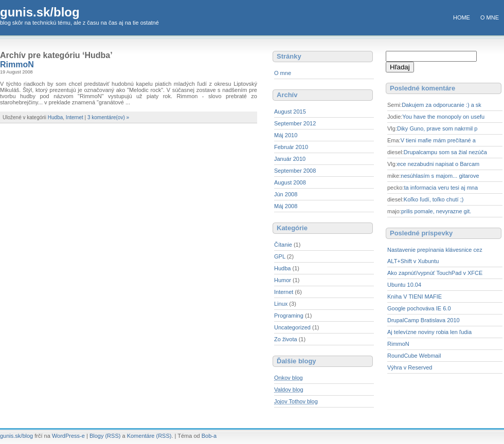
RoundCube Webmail (414, 356)
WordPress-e (68, 436)
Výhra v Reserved (410, 367)
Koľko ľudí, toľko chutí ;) (434, 199)
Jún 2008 (286, 194)
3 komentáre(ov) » (108, 117)
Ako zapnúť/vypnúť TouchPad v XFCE (435, 273)
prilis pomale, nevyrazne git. (436, 211)
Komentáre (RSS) (149, 436)
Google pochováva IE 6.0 (419, 308)
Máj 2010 (286, 135)
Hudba (55, 117)
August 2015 (290, 112)
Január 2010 (290, 159)
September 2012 (295, 123)
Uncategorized (292, 327)
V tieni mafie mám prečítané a (438, 140)
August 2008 (290, 182)
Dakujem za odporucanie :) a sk (442, 105)
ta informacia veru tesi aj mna (441, 188)
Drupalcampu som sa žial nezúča (445, 152)
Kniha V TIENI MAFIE (415, 297)
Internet (75, 117)
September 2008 (295, 171)
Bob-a (209, 436)
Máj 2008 (286, 206)
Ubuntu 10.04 (404, 285)
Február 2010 (291, 147)
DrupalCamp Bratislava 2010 (424, 320)
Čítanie (283, 245)
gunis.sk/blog (40, 12)
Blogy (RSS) (105, 436)
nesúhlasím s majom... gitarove (440, 176)
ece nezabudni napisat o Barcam (438, 164)
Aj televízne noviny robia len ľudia (429, 332)
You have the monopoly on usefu (443, 117)
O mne (490, 17)
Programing (289, 316)
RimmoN (17, 64)
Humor (283, 280)
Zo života (286, 339)
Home (462, 17)
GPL (280, 256)
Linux (281, 304)
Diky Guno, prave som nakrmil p (437, 128)
